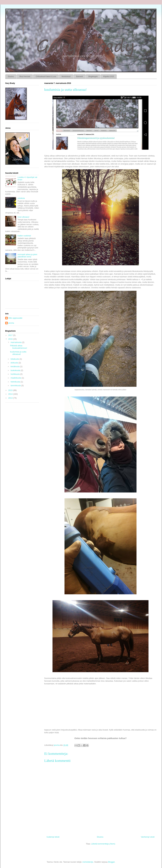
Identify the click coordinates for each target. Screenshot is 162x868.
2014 (11, 394)
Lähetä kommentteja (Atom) (103, 844)
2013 (11, 398)
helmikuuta (16, 382)
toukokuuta (16, 370)
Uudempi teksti (53, 837)
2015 (11, 390)
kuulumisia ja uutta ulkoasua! (18, 353)
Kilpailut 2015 (109, 76)
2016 (11, 339)
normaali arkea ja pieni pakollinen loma (27, 256)
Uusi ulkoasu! (23, 217)
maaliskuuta (16, 378)
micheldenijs (88, 862)
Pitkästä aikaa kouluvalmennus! (19, 347)
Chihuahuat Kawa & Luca (46, 76)
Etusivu (11, 76)
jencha (11, 323)
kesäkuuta (15, 366)
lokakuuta (15, 359)
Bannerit (80, 76)
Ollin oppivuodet (15, 318)
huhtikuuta (15, 374)
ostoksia (21, 198)
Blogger (111, 862)
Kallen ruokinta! (24, 236)
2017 (11, 335)
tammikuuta (16, 385)
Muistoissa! (66, 76)
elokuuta (15, 363)
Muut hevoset (25, 76)
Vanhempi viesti (148, 837)
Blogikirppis (93, 76)
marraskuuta (16, 342)
